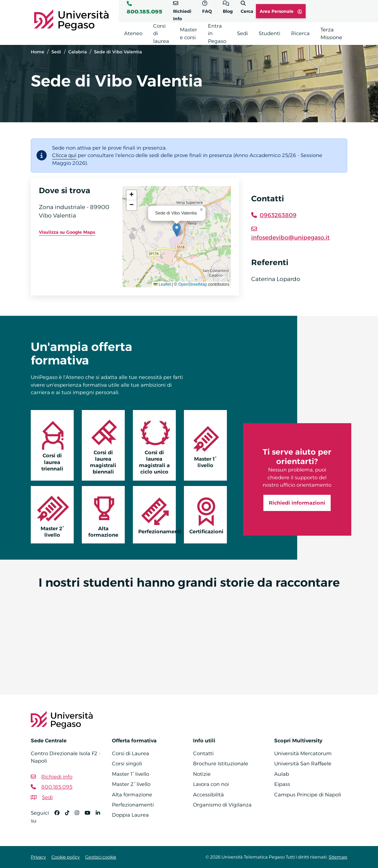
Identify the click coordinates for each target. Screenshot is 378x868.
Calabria (78, 52)
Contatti (203, 753)
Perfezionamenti (157, 515)
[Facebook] (60, 820)
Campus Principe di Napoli (308, 795)
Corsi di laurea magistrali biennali (103, 445)
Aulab (282, 774)
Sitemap (338, 857)
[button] (177, 230)
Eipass (282, 784)
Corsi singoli (127, 763)
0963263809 (278, 215)
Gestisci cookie (101, 857)
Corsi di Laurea (131, 753)
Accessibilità (208, 795)
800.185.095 (145, 11)
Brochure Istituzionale (221, 763)
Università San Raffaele (303, 763)
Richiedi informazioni (297, 503)
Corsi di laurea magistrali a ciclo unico (154, 445)
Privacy (38, 857)
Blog (228, 11)
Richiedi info (57, 777)
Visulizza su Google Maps (67, 232)
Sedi (56, 52)
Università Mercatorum (303, 753)
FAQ (207, 11)
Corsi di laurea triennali (52, 445)
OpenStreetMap (193, 284)
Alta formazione (103, 515)
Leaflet (162, 284)
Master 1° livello (205, 445)
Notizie (202, 774)
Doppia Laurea (130, 815)
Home (38, 52)
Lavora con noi (211, 784)
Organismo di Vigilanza (222, 805)
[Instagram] (80, 820)
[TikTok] (70, 820)
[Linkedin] (101, 820)
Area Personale (281, 11)
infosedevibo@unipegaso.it (290, 237)
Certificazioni (206, 515)
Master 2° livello (52, 515)
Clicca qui (64, 155)
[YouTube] (90, 820)
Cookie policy (66, 857)
